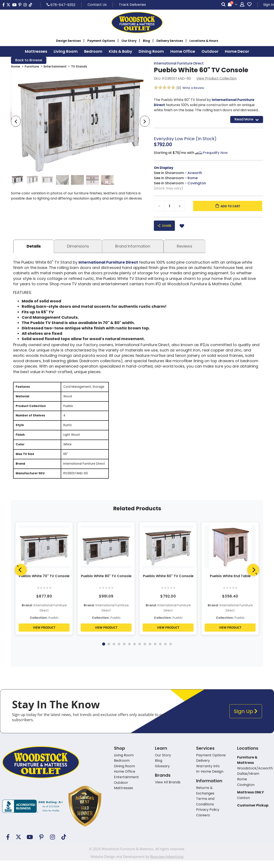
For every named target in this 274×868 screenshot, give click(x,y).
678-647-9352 (61, 5)
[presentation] (16, 122)
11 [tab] (155, 652)
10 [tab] (150, 652)
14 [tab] (171, 652)
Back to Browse (29, 60)
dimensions (78, 246)
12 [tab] (160, 652)
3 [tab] (114, 652)
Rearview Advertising (167, 864)
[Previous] (21, 578)
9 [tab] (145, 652)
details (34, 246)
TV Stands (79, 67)
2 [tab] (109, 652)
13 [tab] (165, 652)
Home (16, 67)
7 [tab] (135, 652)
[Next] (253, 578)
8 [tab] (140, 652)
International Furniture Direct (179, 64)
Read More (247, 119)
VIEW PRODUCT (44, 635)
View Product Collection (216, 79)
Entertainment (55, 67)
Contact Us (97, 5)
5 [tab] (124, 652)
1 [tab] (103, 652)
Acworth (195, 173)
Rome (193, 178)
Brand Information (133, 246)
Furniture (32, 67)
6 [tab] (129, 652)
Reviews (185, 246)
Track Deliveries (132, 5)
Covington (197, 183)
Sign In (269, 5)
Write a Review (193, 88)
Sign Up (246, 719)
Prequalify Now (215, 153)
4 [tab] (119, 652)
